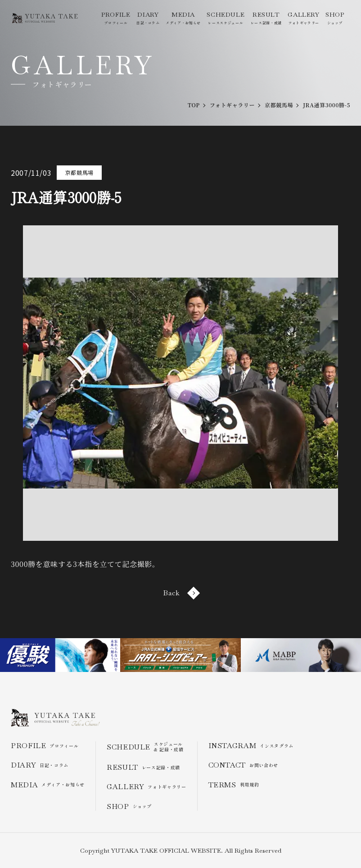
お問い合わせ (243, 765)
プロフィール (116, 18)
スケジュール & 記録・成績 (145, 747)
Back (180, 593)
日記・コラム (148, 18)
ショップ (335, 18)
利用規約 (234, 785)
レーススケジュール (226, 18)
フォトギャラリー (303, 18)
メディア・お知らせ (183, 18)
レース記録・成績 (266, 18)
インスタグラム (251, 746)
